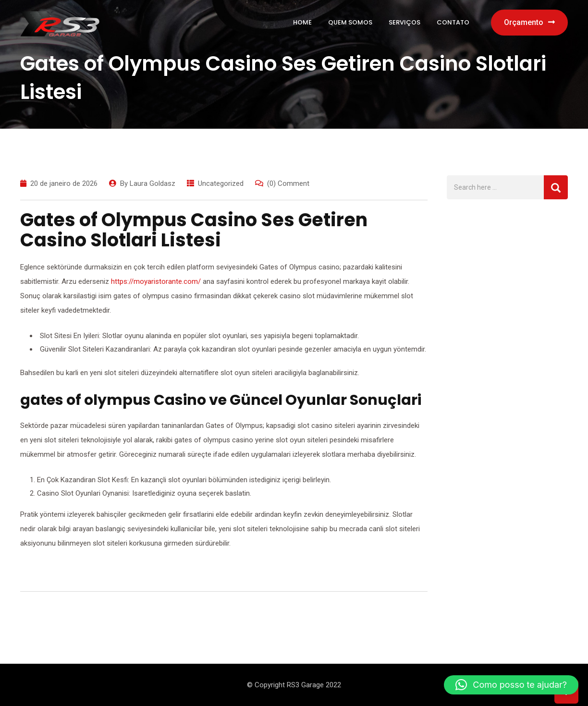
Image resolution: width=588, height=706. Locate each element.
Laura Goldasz (153, 183)
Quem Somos (350, 22)
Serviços (404, 22)
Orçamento (529, 22)
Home (302, 22)
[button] (511, 685)
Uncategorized (221, 183)
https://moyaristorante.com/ (156, 281)
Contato (453, 22)
